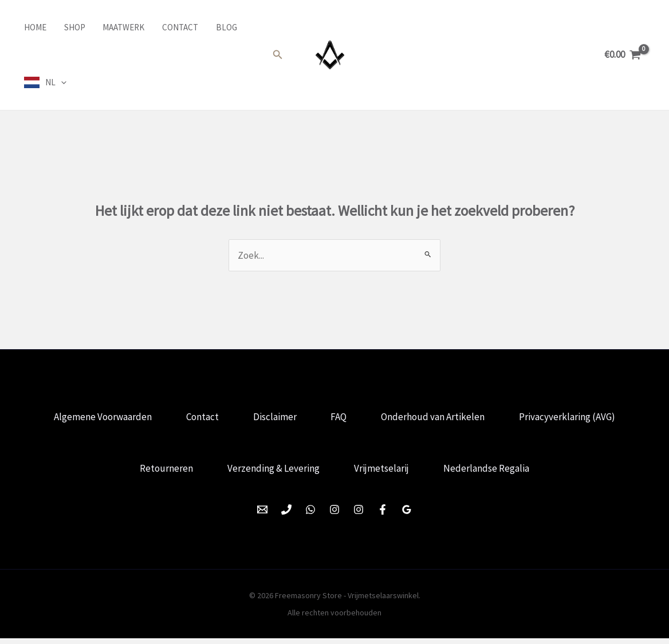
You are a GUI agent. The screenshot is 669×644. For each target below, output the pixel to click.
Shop (73, 27)
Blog (224, 27)
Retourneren (163, 472)
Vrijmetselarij (383, 472)
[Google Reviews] (407, 515)
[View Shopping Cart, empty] (623, 55)
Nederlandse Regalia (490, 472)
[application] (60, 82)
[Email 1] (262, 515)
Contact (178, 27)
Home (34, 27)
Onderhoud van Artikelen (437, 418)
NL (55, 82)
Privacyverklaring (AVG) (573, 418)
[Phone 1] (286, 515)
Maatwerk (122, 27)
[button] (278, 55)
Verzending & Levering (272, 472)
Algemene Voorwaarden (97, 418)
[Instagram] (334, 515)
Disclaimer (274, 418)
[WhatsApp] (310, 515)
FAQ (340, 418)
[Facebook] (383, 515)
